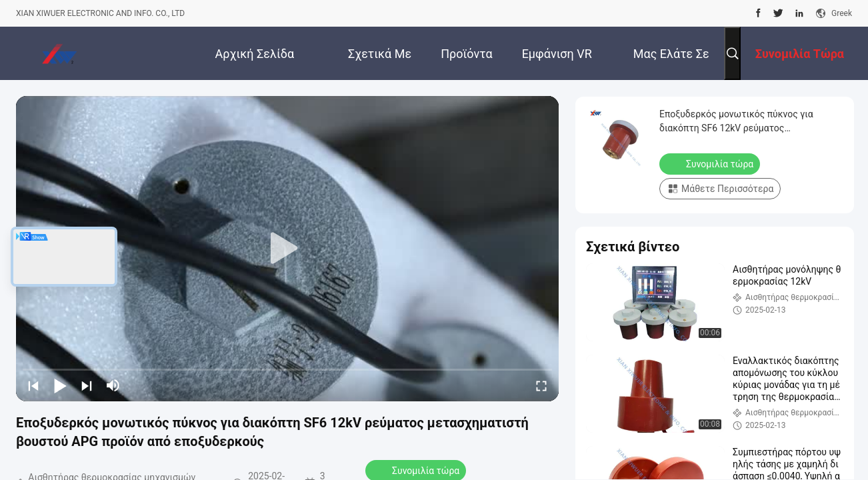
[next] (87, 385)
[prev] (33, 385)
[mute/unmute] (113, 385)
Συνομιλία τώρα (711, 163)
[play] (287, 249)
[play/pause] (60, 385)
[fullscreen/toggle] (541, 385)
